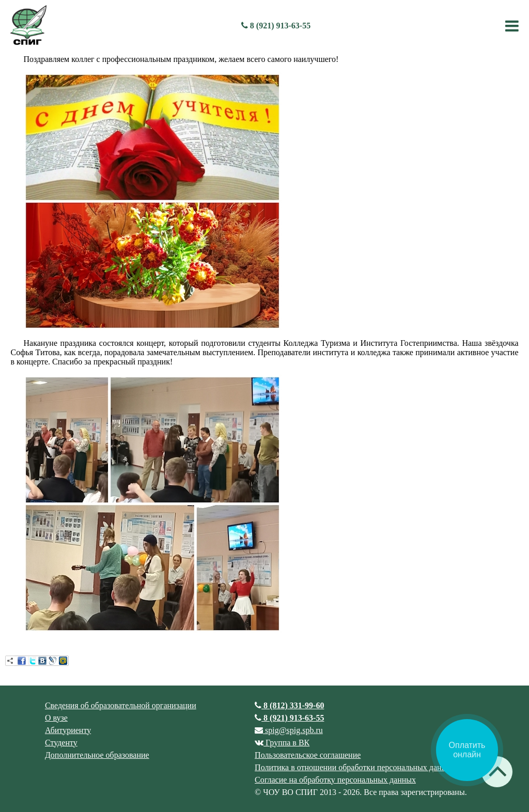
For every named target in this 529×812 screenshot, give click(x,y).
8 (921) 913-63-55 (276, 26)
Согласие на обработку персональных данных (335, 780)
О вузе (56, 718)
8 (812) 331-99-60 (289, 705)
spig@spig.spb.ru (289, 730)
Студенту (61, 743)
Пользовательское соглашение (308, 755)
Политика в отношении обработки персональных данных (355, 767)
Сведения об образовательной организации (121, 705)
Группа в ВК (282, 743)
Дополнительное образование (97, 755)
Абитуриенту (68, 730)
